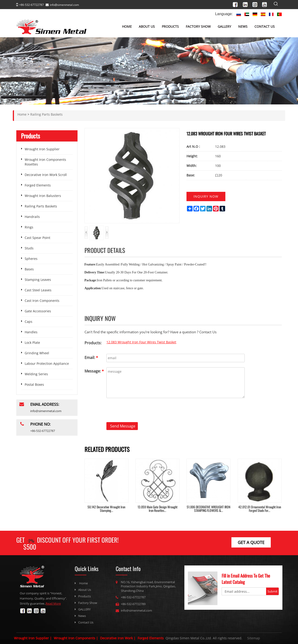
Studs (29, 248)
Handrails (32, 217)
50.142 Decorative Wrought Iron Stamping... (106, 509)
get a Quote (251, 542)
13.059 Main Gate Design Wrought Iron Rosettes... (157, 509)
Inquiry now (206, 196)
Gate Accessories (38, 311)
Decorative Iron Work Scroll (46, 175)
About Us (147, 26)
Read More (53, 603)
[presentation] (120, 411)
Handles (31, 332)
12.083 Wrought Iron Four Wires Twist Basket (141, 342)
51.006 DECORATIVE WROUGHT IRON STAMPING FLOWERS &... (208, 509)
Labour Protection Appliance (47, 363)
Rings (29, 227)
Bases (29, 269)
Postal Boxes (34, 384)
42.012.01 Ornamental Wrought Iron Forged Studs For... (260, 509)
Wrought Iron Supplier (42, 149)
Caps (29, 322)
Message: (94, 371)
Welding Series (36, 374)
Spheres (31, 259)
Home (127, 26)
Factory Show (198, 26)
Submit (273, 591)
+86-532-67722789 (133, 604)
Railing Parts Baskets (41, 206)
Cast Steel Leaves (38, 290)
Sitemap (254, 638)
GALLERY (224, 26)
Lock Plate (32, 343)
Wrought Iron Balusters (43, 196)
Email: (91, 358)
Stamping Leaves (38, 280)
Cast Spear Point (37, 238)
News (243, 26)
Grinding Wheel (37, 353)
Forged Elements (38, 185)
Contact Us (265, 26)
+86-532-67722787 (133, 597)
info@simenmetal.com (64, 5)
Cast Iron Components (42, 301)
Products (170, 26)
